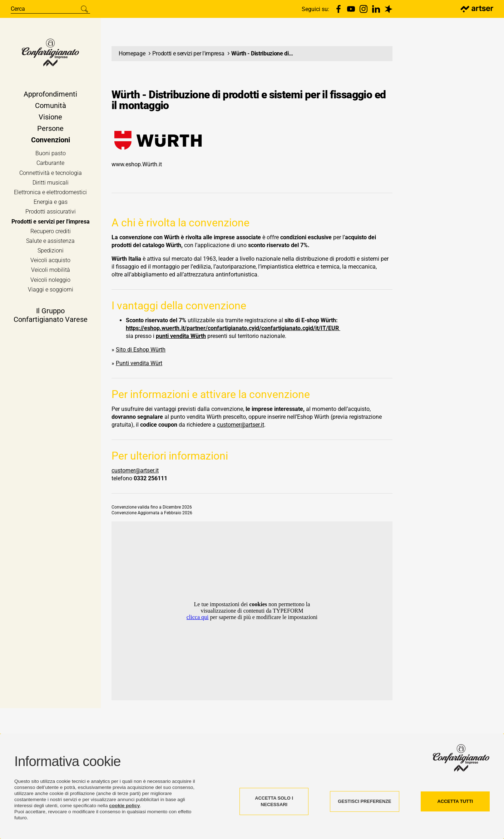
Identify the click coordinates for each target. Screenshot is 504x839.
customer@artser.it (241, 425)
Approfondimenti (50, 95)
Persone (50, 129)
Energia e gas (51, 203)
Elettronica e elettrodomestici (50, 193)
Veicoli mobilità (51, 271)
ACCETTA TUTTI (455, 801)
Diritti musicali (51, 184)
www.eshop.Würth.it (137, 164)
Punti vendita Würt (139, 363)
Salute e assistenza (50, 242)
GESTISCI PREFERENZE (364, 801)
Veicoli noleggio (50, 281)
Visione (50, 118)
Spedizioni (51, 252)
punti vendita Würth (181, 336)
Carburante (50, 164)
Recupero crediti (51, 232)
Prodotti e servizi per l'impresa (51, 222)
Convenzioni (51, 141)
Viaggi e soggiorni (51, 291)
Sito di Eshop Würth (141, 350)
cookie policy (124, 806)
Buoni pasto (51, 154)
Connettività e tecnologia (51, 174)
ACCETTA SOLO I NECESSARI (274, 801)
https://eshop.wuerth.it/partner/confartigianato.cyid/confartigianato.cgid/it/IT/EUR (233, 328)
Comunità (51, 107)
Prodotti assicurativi (51, 213)
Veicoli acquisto (50, 261)
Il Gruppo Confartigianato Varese (51, 316)
